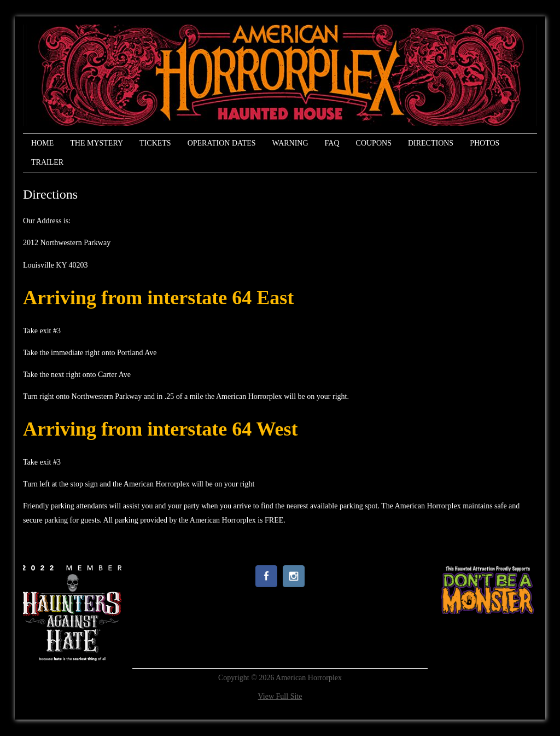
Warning (290, 143)
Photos (485, 143)
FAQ (332, 143)
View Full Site (280, 696)
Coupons (374, 143)
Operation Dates (222, 143)
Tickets (155, 143)
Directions (431, 143)
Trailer (47, 162)
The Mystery (97, 143)
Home (42, 143)
